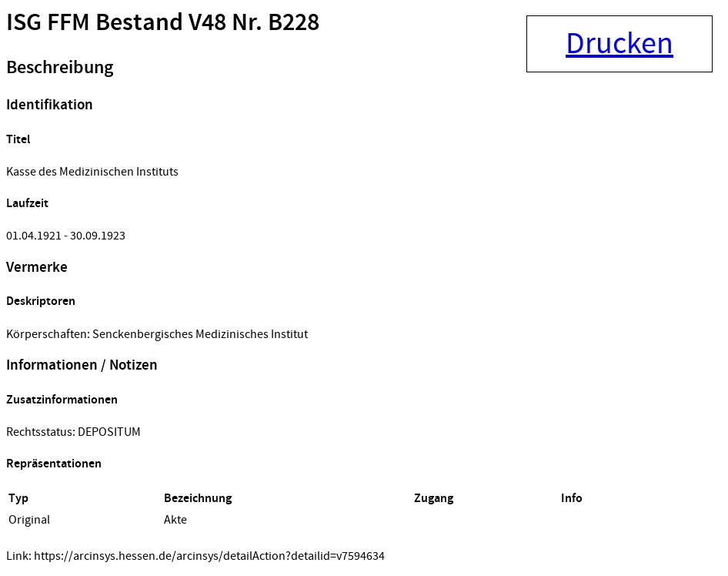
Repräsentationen (54, 464)
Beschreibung (60, 68)
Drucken (619, 44)
